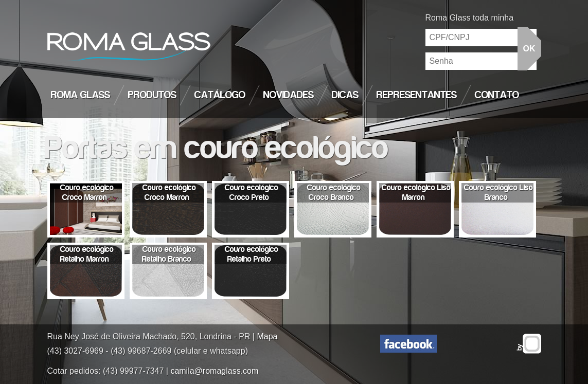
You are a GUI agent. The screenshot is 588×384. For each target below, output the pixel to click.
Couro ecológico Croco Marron (87, 193)
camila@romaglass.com (214, 371)
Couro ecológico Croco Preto (252, 193)
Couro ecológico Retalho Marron (87, 254)
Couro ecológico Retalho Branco (169, 254)
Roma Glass (81, 95)
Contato (497, 95)
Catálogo (220, 95)
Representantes (417, 95)
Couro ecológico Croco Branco (334, 193)
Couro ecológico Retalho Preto (252, 254)
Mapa (267, 336)
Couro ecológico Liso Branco (498, 193)
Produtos (152, 95)
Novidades (289, 95)
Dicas (345, 95)
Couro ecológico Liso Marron (416, 193)
